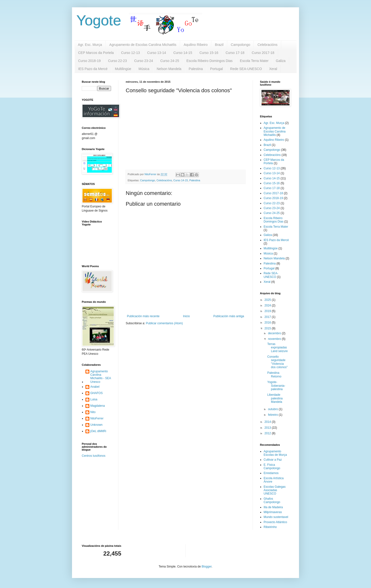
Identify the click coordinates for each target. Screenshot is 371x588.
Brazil (219, 45)
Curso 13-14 (157, 53)
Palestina (196, 69)
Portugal (216, 69)
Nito (93, 412)
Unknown (96, 425)
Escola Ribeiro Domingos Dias (210, 61)
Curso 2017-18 (263, 53)
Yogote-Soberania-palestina (276, 386)
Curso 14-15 (183, 53)
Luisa (94, 399)
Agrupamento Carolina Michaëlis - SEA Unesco (101, 377)
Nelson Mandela (169, 69)
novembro (275, 339)
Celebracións (268, 45)
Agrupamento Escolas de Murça (275, 453)
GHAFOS (97, 393)
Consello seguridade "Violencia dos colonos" (277, 362)
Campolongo (241, 45)
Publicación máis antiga (229, 316)
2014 (268, 422)
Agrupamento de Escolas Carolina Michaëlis (143, 45)
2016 (268, 323)
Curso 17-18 (235, 53)
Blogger (207, 567)
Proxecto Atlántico (275, 522)
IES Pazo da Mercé (93, 69)
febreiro (273, 415)
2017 (268, 317)
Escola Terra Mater (254, 61)
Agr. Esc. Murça (90, 45)
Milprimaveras (273, 512)
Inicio (186, 316)
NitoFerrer (97, 418)
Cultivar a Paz (273, 460)
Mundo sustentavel (276, 517)
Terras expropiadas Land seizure (278, 348)
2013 (268, 428)
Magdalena (98, 406)
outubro (273, 409)
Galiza (281, 61)
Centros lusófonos (94, 456)
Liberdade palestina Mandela (275, 398)
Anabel (95, 387)
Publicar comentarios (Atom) (164, 323)
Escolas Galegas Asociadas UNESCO (275, 490)
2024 (268, 305)
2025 (268, 300)
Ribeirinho (270, 527)
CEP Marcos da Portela (96, 53)
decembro (275, 333)
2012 (268, 433)
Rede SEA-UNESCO (246, 69)
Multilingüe (123, 69)
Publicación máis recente (143, 316)
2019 (268, 311)
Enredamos (271, 473)
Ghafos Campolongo (272, 500)
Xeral (273, 69)
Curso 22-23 (118, 61)
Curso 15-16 (209, 53)
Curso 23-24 (144, 61)
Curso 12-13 (130, 53)
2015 (268, 328)
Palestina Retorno (274, 375)
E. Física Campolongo (272, 466)
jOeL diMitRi (98, 431)
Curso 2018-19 (89, 61)
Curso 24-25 (170, 61)
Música (144, 69)
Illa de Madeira (273, 507)
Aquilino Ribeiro (196, 45)
